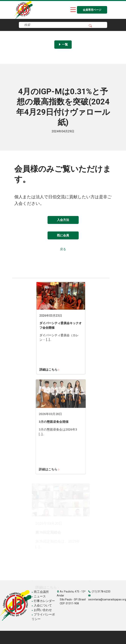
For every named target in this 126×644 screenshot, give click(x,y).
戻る (63, 249)
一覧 (63, 44)
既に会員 (63, 235)
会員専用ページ (92, 10)
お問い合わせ (42, 610)
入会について (42, 605)
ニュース (39, 596)
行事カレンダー (43, 601)
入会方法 (63, 220)
